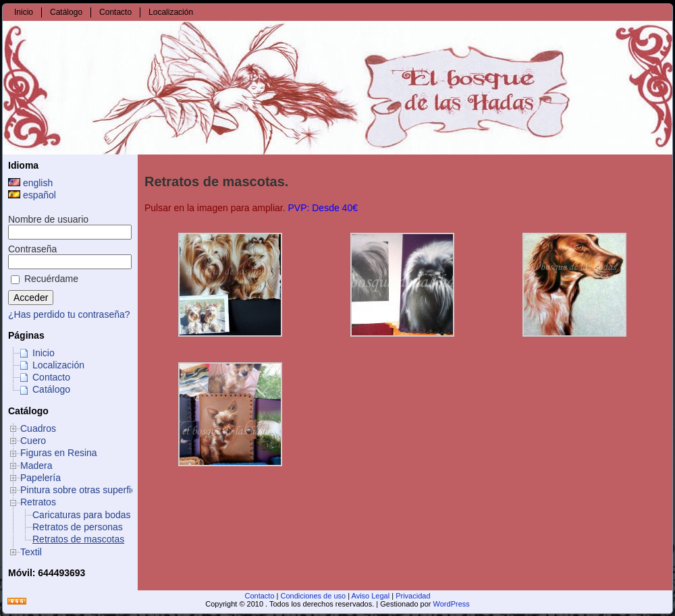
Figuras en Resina (59, 453)
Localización (58, 365)
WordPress (452, 604)
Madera (36, 466)
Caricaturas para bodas (82, 515)
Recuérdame (45, 279)
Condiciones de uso (314, 596)
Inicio (44, 353)
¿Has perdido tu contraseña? (69, 314)
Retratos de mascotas (78, 539)
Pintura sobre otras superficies (84, 490)
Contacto (51, 377)
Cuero (33, 441)
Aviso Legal (371, 596)
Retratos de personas (78, 527)
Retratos (38, 502)
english (30, 183)
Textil (31, 552)
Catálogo (51, 389)
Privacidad (413, 596)
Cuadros (38, 428)
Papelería (40, 478)
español (32, 195)
